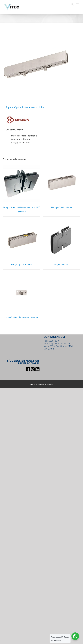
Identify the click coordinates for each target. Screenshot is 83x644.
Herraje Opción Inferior (62, 207)
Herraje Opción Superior (21, 264)
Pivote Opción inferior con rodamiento (21, 317)
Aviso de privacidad (46, 384)
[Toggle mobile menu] (78, 4)
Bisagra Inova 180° (62, 264)
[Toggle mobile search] (72, 4)
